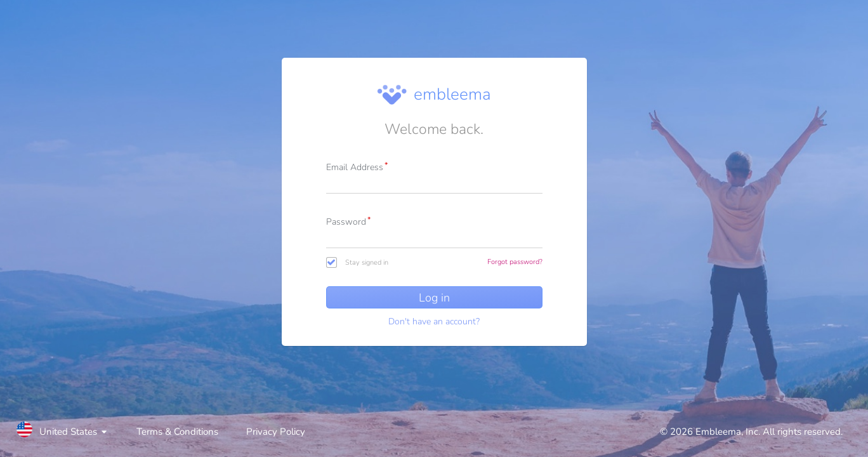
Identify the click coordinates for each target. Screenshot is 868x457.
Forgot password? (515, 262)
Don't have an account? (434, 321)
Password (346, 222)
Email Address (355, 167)
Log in (434, 298)
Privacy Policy (276, 432)
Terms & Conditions (177, 432)
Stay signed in (367, 262)
